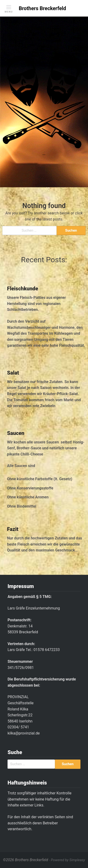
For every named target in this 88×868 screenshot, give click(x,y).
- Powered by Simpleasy (67, 860)
